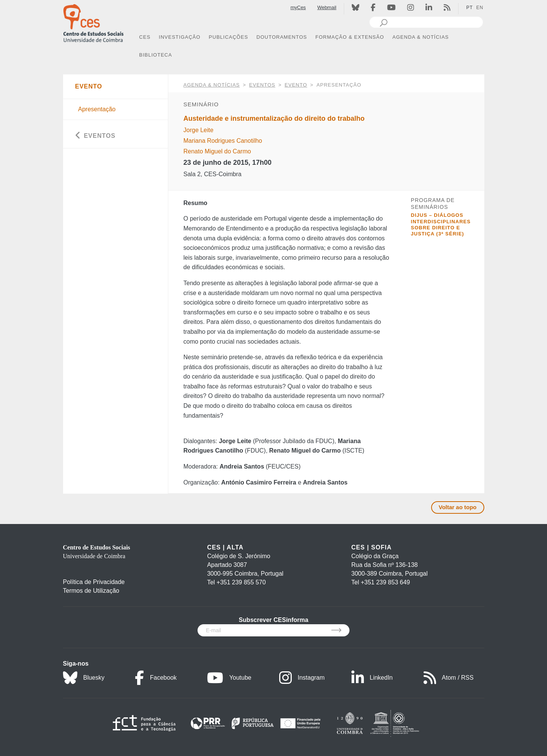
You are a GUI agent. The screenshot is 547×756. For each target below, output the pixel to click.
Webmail (327, 7)
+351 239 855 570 (241, 582)
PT (469, 8)
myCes (298, 7)
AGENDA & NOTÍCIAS (212, 85)
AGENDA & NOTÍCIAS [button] (421, 37)
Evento (296, 85)
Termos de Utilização (91, 591)
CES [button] (145, 37)
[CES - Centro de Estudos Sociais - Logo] (93, 22)
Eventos (262, 85)
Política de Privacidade (94, 582)
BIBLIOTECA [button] (156, 55)
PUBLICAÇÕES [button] (228, 37)
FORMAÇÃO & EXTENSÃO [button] (350, 37)
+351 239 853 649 (385, 582)
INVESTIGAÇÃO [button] (180, 37)
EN (480, 8)
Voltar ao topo (458, 507)
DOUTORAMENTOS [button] (282, 37)
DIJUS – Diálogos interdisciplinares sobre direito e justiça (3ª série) (441, 224)
